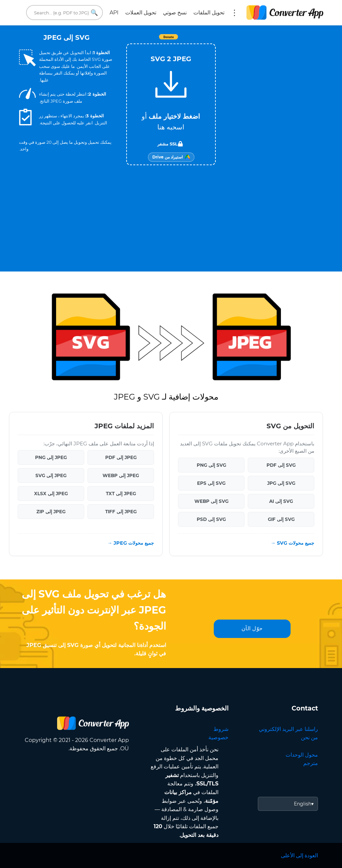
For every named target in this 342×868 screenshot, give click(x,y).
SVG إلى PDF (281, 465)
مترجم (311, 763)
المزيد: (234, 13)
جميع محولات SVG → (293, 543)
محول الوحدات (302, 755)
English (303, 804)
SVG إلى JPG (281, 483)
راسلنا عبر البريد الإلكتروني (288, 729)
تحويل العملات (141, 13)
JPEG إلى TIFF (121, 512)
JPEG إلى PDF (121, 457)
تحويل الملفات (209, 13)
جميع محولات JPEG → (131, 543)
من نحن (309, 737)
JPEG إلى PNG (51, 457)
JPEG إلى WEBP (121, 475)
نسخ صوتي (175, 13)
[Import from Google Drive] (171, 157)
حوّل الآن (252, 628)
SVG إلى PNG (211, 465)
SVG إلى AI (281, 501)
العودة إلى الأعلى (299, 855)
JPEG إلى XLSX (51, 494)
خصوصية (218, 737)
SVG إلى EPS (211, 483)
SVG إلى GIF (281, 519)
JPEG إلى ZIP (51, 512)
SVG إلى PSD (211, 519)
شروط (221, 729)
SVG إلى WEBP (211, 501)
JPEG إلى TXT (121, 494)
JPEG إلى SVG (51, 475)
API (114, 13)
